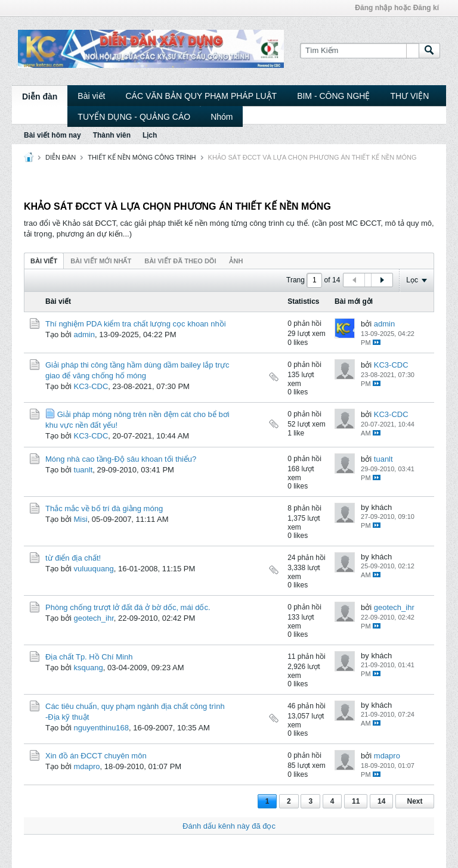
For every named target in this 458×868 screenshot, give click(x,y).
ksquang (89, 668)
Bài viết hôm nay (52, 135)
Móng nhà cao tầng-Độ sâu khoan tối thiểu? (121, 459)
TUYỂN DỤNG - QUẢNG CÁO (134, 117)
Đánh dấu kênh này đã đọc (229, 826)
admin (84, 335)
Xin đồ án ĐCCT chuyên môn (96, 756)
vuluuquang (94, 569)
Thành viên (112, 135)
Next (414, 801)
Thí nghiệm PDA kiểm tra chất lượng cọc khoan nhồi (136, 324)
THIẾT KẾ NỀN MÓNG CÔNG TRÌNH (142, 157)
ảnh (236, 261)
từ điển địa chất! (73, 558)
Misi (81, 519)
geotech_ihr (94, 618)
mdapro (87, 766)
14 (381, 801)
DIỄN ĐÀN (61, 157)
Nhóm (222, 117)
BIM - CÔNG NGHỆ (333, 96)
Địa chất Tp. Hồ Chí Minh (89, 657)
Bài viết (91, 96)
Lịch (150, 135)
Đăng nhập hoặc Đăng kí (397, 8)
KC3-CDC (91, 386)
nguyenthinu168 (102, 728)
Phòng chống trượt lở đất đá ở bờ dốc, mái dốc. (128, 607)
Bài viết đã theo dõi (180, 261)
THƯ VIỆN (409, 96)
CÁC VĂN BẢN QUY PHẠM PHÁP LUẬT (201, 96)
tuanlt (83, 470)
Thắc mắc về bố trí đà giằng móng (104, 508)
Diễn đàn (40, 97)
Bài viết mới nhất (101, 261)
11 (356, 801)
